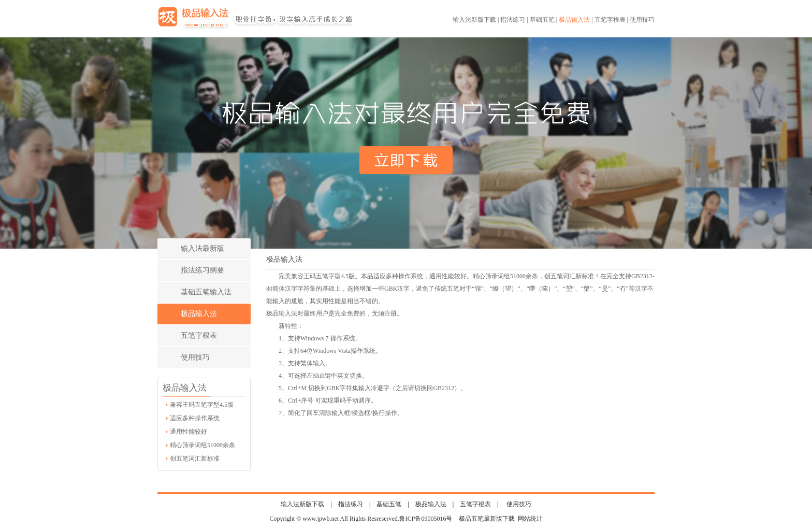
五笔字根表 (610, 20)
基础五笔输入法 (206, 292)
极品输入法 (574, 20)
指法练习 (513, 20)
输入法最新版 (202, 248)
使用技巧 (642, 20)
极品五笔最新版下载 (487, 519)
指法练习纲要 (202, 270)
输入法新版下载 (474, 20)
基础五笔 (542, 20)
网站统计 (530, 519)
